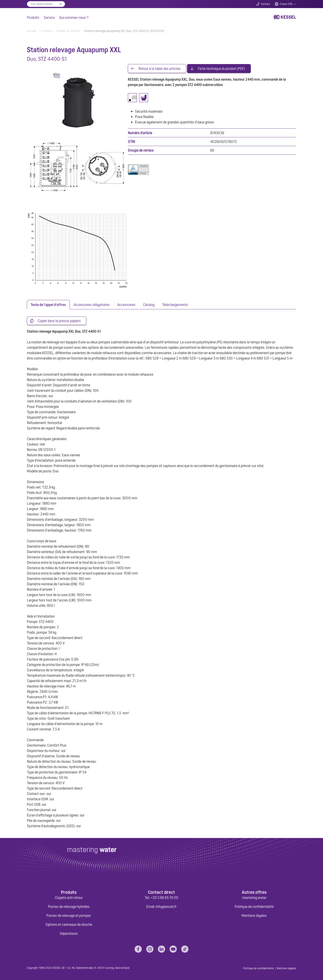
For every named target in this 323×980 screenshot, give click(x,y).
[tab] (48, 305)
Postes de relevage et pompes (69, 915)
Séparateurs (69, 933)
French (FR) (286, 4)
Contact (265, 4)
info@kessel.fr (166, 907)
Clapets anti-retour (69, 898)
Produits (33, 17)
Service (49, 17)
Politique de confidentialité (254, 907)
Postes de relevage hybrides (69, 907)
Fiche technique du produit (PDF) (222, 69)
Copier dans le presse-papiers (59, 321)
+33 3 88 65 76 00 (164, 898)
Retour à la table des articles (160, 69)
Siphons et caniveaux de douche (69, 924)
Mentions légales (254, 915)
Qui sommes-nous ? (74, 17)
